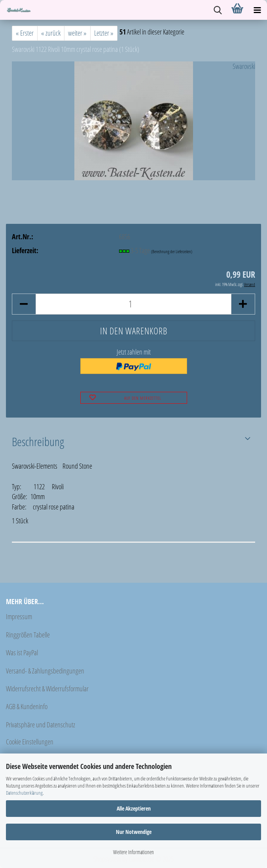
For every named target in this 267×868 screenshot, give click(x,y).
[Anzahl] (133, 304)
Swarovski (244, 66)
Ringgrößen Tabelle (28, 635)
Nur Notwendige (134, 832)
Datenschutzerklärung (24, 793)
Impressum (19, 616)
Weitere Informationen (133, 852)
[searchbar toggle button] (218, 10)
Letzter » (104, 33)
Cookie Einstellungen (30, 742)
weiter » (77, 33)
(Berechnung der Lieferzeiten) (172, 251)
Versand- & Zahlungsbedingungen (45, 671)
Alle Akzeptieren (134, 808)
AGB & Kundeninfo (27, 706)
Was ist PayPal (22, 652)
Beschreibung (38, 441)
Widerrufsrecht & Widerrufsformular (47, 689)
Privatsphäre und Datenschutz (41, 725)
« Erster (25, 33)
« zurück (51, 33)
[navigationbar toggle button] (257, 10)
